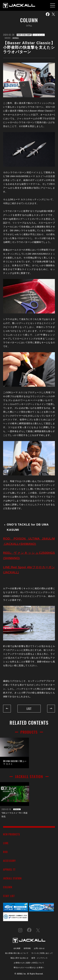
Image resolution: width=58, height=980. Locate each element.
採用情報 (27, 948)
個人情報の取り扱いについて (17, 953)
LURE (6, 843)
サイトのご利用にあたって (42, 953)
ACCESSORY (9, 861)
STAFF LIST (9, 896)
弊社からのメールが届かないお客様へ (29, 967)
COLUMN (8, 887)
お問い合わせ (39, 948)
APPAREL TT (9, 869)
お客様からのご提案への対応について (29, 962)
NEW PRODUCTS (12, 834)
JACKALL (16, 38)
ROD (5, 852)
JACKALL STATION (12, 878)
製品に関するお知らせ (19, 958)
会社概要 (17, 948)
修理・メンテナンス (39, 958)
